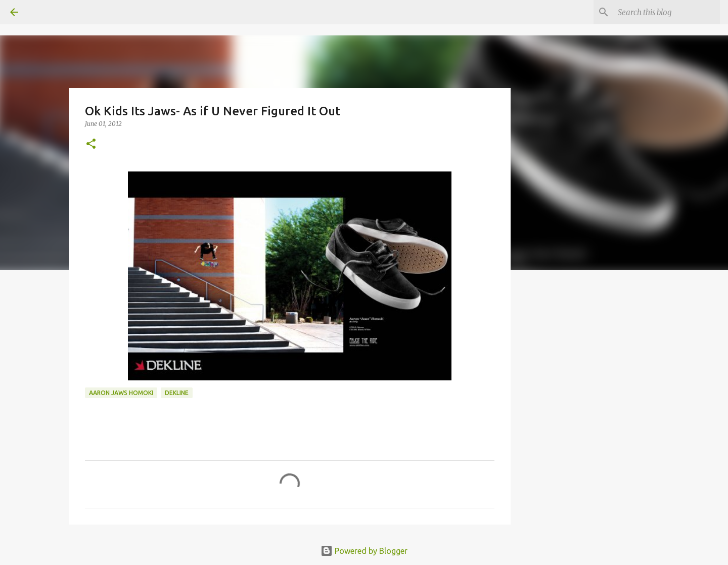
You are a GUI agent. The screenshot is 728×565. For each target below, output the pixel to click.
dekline (177, 393)
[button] (91, 144)
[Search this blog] (667, 12)
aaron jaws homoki (121, 393)
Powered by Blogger (364, 551)
